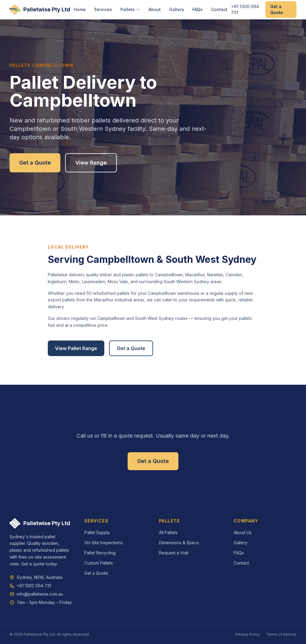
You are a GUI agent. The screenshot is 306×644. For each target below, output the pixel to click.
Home (80, 9)
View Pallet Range (76, 348)
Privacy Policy (248, 634)
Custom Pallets (99, 563)
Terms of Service (281, 634)
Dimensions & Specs (179, 543)
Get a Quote (277, 9)
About (155, 9)
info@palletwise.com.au (40, 594)
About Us (243, 532)
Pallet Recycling (100, 553)
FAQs (198, 9)
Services (103, 9)
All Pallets (168, 532)
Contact (219, 9)
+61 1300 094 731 (245, 9)
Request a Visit (174, 553)
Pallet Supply (97, 532)
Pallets (130, 9)
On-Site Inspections (104, 543)
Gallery (177, 9)
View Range (91, 163)
